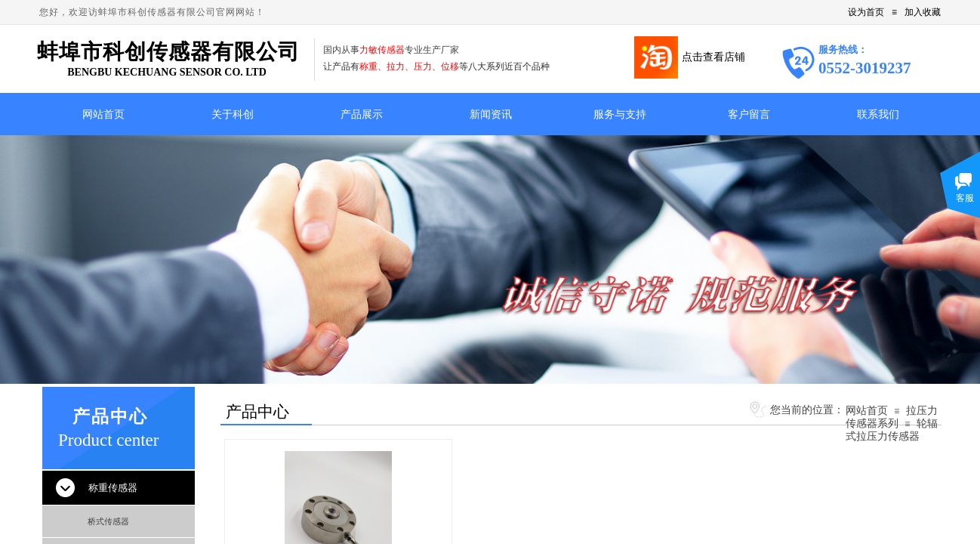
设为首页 (866, 12)
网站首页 (867, 410)
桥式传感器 (108, 521)
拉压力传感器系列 (892, 417)
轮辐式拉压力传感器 (892, 430)
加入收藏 (923, 12)
